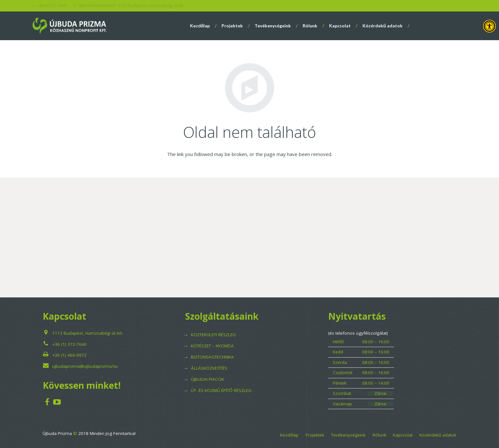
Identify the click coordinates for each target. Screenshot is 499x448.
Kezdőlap (289, 435)
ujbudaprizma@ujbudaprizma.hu (85, 366)
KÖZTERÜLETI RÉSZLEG (213, 335)
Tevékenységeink (348, 435)
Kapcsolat (403, 435)
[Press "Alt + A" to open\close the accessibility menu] (489, 26)
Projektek (315, 435)
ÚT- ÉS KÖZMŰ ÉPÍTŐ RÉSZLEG (221, 390)
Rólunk (380, 435)
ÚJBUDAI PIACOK (207, 379)
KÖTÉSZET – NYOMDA (212, 346)
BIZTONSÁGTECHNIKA (212, 357)
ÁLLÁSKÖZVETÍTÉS (209, 368)
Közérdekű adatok (438, 435)
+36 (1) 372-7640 (69, 344)
